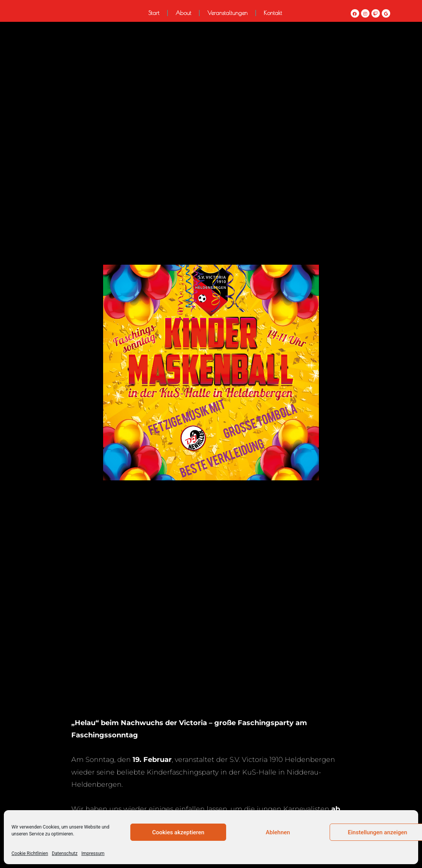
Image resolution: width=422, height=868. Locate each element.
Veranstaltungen (227, 13)
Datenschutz (65, 853)
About (183, 13)
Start (154, 13)
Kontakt (273, 13)
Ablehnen (278, 832)
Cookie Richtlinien (30, 853)
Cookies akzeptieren (178, 832)
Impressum (93, 853)
